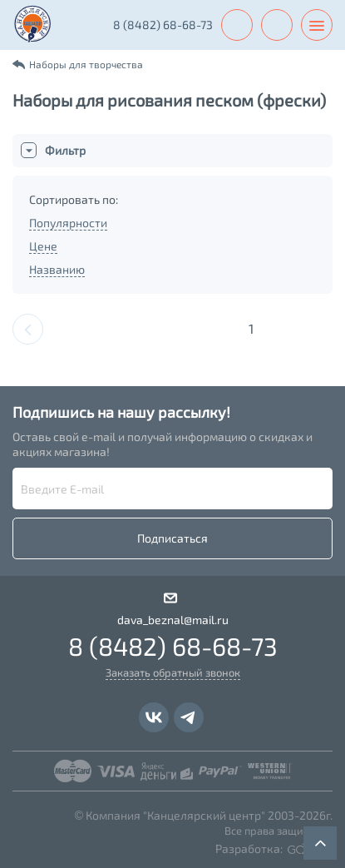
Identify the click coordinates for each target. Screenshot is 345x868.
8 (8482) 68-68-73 (163, 25)
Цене (43, 246)
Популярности (68, 223)
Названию (57, 269)
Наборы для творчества (86, 64)
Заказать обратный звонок (173, 672)
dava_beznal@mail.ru (173, 620)
